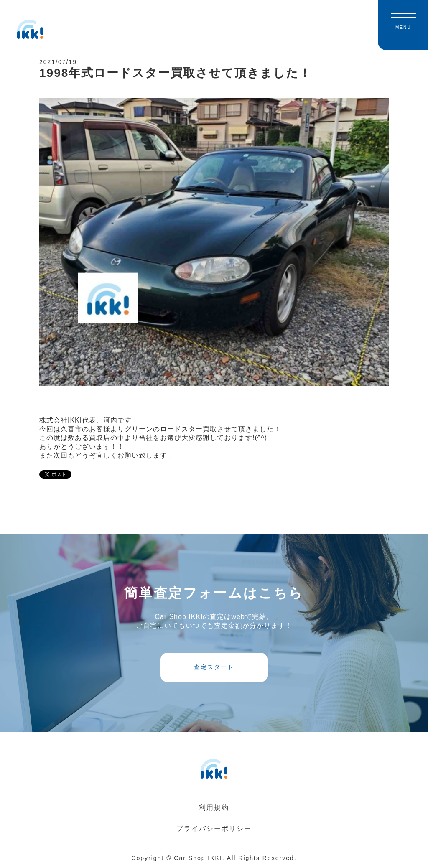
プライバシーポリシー (214, 829)
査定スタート (214, 667)
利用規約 (214, 808)
